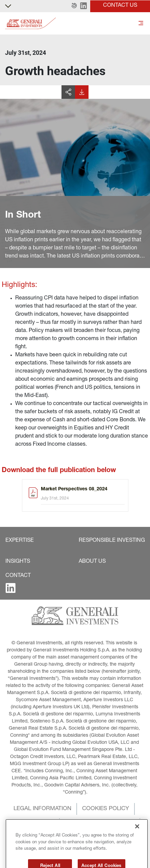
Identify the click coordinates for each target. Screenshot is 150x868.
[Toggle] (141, 24)
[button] (74, 6)
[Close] (137, 840)
